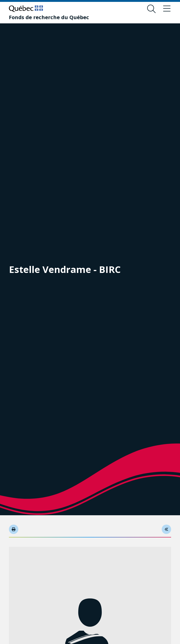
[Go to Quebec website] (26, 9)
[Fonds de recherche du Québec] (49, 17)
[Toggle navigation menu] (167, 9)
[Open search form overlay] (151, 9)
